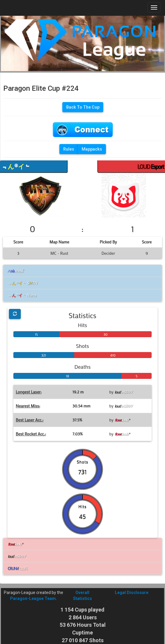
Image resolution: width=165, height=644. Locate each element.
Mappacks (92, 149)
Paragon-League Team (33, 598)
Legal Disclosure (132, 593)
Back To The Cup (83, 107)
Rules (69, 149)
